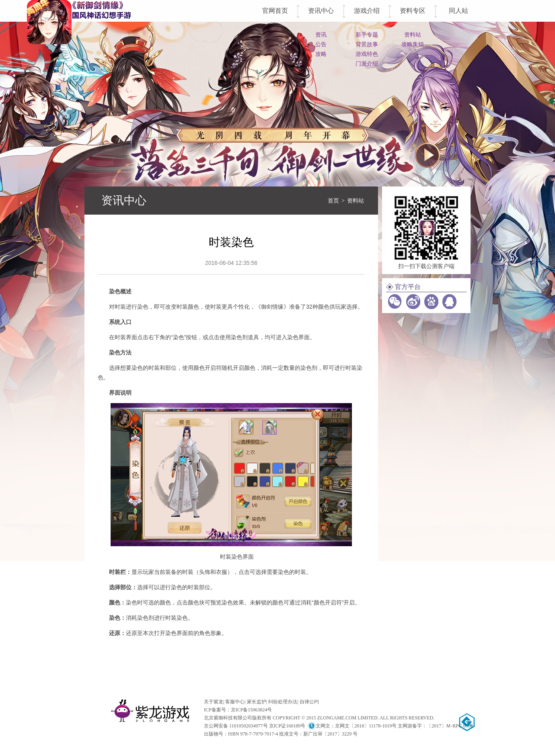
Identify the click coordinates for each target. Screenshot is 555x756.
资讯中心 (321, 11)
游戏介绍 (367, 11)
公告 (321, 44)
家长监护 (257, 702)
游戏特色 (367, 54)
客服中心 (235, 702)
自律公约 (309, 702)
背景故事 (367, 44)
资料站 (413, 35)
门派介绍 (367, 64)
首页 (333, 201)
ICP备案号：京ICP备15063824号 (238, 710)
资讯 (321, 35)
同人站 (458, 11)
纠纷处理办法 (283, 702)
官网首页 (275, 11)
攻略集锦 (413, 44)
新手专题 (367, 35)
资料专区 (413, 11)
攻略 (321, 54)
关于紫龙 (214, 702)
